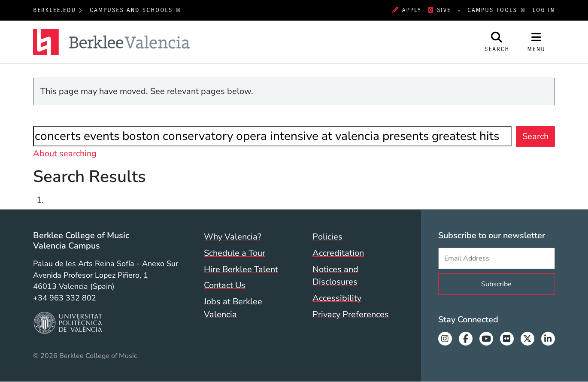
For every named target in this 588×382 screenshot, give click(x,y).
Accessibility (337, 298)
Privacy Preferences (351, 314)
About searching (65, 153)
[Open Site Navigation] (536, 42)
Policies (327, 237)
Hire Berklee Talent (241, 269)
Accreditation (338, 253)
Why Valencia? (233, 237)
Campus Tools (494, 10)
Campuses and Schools (133, 10)
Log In (544, 10)
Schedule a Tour (235, 253)
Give (440, 10)
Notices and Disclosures (335, 276)
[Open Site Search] (497, 42)
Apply (407, 10)
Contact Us (225, 285)
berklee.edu (55, 10)
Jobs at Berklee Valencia (233, 308)
